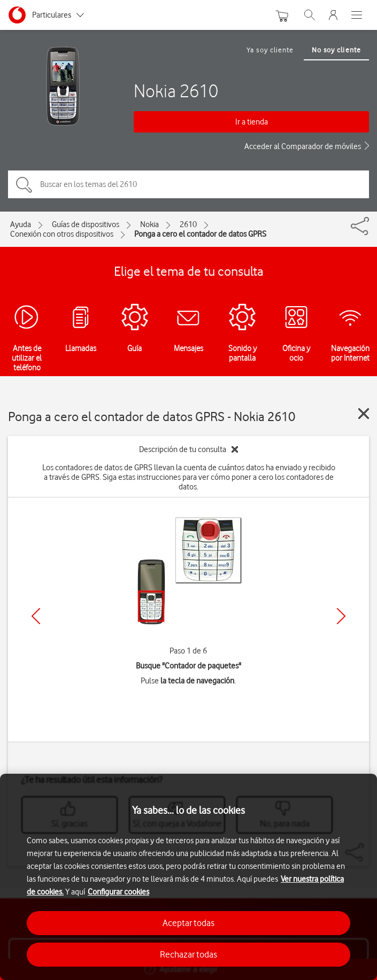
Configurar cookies (118, 892)
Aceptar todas (188, 923)
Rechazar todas (188, 954)
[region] (188, 877)
